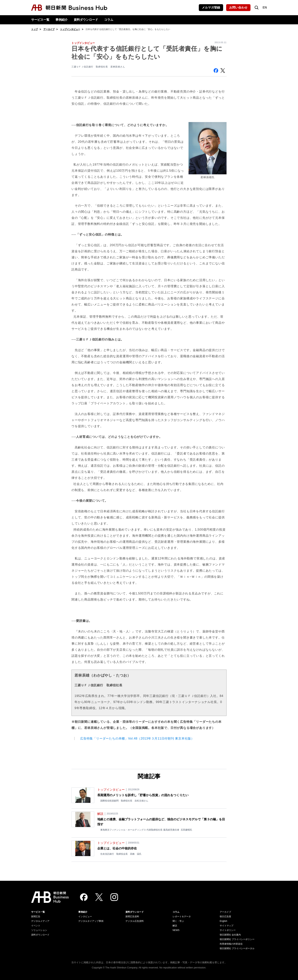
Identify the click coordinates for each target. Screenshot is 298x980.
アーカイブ (49, 29)
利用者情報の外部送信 (231, 944)
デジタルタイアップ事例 (91, 921)
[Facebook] (84, 897)
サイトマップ (227, 926)
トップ (34, 29)
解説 (175, 926)
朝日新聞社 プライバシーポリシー (237, 939)
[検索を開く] (257, 8)
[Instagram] (114, 897)
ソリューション (39, 930)
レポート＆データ (182, 917)
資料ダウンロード (86, 20)
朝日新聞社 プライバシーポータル (237, 948)
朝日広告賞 (225, 917)
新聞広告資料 (132, 917)
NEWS (176, 930)
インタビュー (85, 917)
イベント (36, 926)
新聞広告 (36, 917)
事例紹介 (62, 20)
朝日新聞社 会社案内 (230, 935)
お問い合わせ (238, 8)
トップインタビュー (70, 29)
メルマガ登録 (211, 8)
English (223, 921)
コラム (109, 20)
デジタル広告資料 (135, 921)
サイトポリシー (228, 930)
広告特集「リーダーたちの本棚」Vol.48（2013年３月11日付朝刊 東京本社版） (137, 738)
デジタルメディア (40, 921)
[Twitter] (99, 897)
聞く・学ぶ (178, 921)
